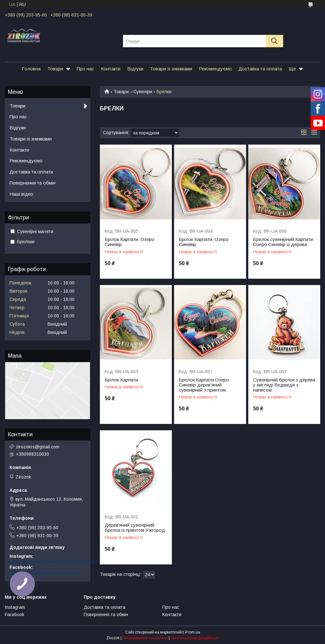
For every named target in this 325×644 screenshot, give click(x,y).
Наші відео (21, 194)
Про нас (85, 69)
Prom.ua (193, 632)
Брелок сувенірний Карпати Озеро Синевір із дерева (283, 242)
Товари (55, 69)
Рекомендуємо (215, 69)
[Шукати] (274, 41)
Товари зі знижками (171, 69)
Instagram (15, 607)
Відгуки (135, 69)
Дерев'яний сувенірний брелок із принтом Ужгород (135, 528)
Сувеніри (143, 92)
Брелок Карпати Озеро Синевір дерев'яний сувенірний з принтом (204, 385)
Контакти (111, 69)
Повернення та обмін (32, 183)
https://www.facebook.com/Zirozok (44, 573)
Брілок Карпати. (122, 380)
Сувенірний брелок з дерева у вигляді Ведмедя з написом (284, 385)
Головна (31, 69)
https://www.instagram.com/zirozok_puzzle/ (53, 562)
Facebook (15, 615)
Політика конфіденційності (195, 638)
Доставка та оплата (260, 69)
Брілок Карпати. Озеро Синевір (130, 242)
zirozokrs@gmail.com (38, 447)
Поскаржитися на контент (145, 638)
